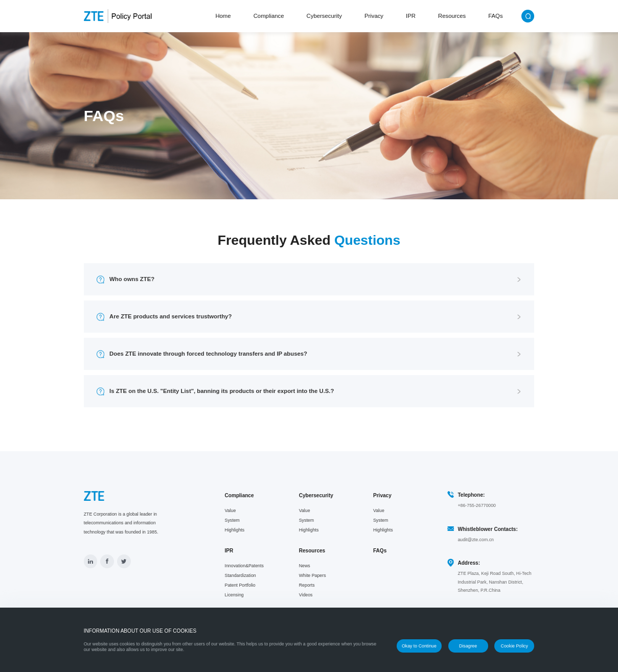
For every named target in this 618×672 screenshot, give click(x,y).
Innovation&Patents (244, 566)
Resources (452, 16)
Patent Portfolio (240, 585)
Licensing (234, 595)
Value (231, 511)
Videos (306, 595)
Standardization (241, 575)
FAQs (495, 16)
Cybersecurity (324, 16)
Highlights (235, 530)
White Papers (313, 575)
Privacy (374, 16)
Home (223, 16)
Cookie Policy (514, 646)
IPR (411, 16)
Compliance (269, 16)
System (232, 520)
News (305, 566)
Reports (307, 585)
